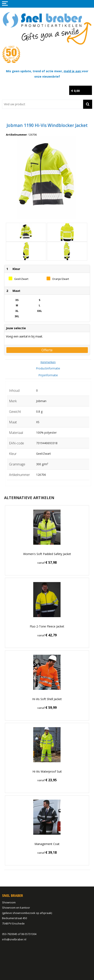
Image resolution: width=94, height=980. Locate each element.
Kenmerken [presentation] (48, 362)
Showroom (9, 902)
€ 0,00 (75, 91)
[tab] (48, 362)
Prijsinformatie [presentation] (48, 375)
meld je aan (73, 71)
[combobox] (43, 104)
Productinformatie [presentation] (48, 368)
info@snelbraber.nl (14, 939)
